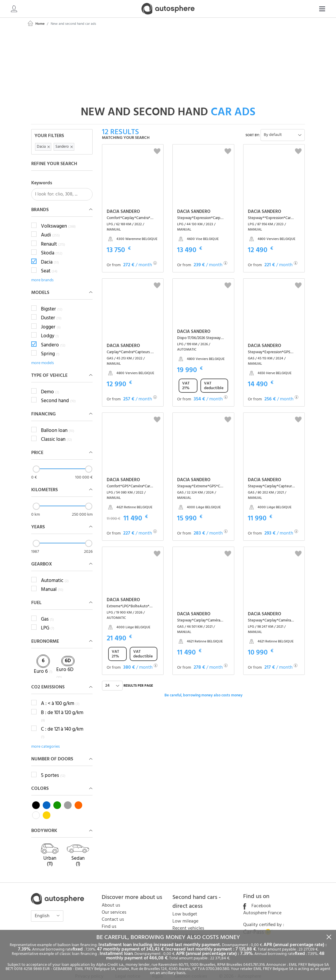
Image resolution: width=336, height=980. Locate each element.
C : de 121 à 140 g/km (62, 724)
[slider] (36, 460)
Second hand (58, 392)
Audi (50, 226)
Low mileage (185, 912)
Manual (52, 581)
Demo (50, 383)
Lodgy (50, 327)
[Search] (285, 9)
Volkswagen (58, 217)
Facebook (257, 897)
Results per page (138, 677)
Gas (47, 610)
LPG (48, 619)
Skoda (52, 244)
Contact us (113, 910)
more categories (46, 738)
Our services (114, 903)
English (43, 907)
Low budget (185, 905)
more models (43, 354)
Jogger (51, 318)
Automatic (55, 571)
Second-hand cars (191, 926)
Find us (109, 917)
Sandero (53, 336)
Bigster (52, 300)
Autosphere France (262, 904)
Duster (51, 309)
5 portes (53, 767)
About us (111, 896)
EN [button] (317, 9)
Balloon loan (58, 421)
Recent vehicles (188, 919)
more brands (42, 271)
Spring (50, 345)
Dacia (50, 253)
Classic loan (56, 430)
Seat (49, 262)
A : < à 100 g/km (60, 695)
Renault (53, 235)
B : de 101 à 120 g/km (62, 707)
